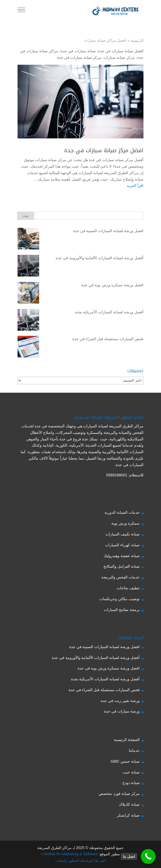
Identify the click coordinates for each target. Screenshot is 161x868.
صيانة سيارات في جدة (78, 51)
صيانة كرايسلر (128, 815)
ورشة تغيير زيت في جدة (120, 701)
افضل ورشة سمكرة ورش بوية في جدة (112, 285)
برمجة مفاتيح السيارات (122, 610)
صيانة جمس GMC (125, 761)
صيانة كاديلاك (129, 804)
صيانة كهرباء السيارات (122, 545)
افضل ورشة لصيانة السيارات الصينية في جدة (108, 231)
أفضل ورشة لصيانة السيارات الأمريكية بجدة (109, 312)
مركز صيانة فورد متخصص (119, 794)
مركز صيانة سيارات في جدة (79, 57)
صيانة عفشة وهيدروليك (122, 556)
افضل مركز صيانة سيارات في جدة (104, 150)
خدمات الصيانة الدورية (122, 512)
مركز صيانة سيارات (119, 57)
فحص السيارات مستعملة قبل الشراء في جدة (108, 339)
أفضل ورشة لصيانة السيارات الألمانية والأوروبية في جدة (100, 258)
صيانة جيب (131, 772)
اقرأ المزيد (135, 186)
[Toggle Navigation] (21, 11)
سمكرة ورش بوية (125, 523)
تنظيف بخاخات (128, 588)
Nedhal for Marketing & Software (70, 854)
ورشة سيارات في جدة (122, 711)
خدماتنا (134, 750)
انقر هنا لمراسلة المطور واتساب (81, 860)
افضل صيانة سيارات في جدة (121, 51)
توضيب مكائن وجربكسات (120, 599)
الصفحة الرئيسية (127, 740)
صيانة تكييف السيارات (123, 534)
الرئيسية (137, 40)
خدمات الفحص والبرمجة (120, 577)
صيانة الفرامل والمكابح (122, 566)
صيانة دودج (131, 783)
